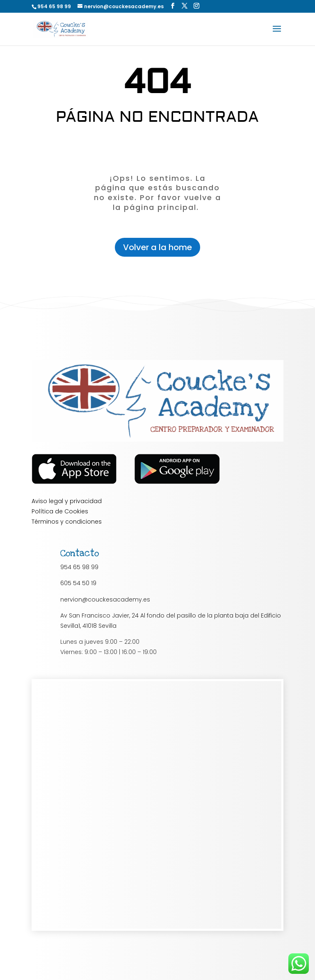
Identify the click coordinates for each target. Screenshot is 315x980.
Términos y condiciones (67, 522)
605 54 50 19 (78, 583)
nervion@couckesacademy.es (105, 599)
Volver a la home (157, 247)
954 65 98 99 (79, 567)
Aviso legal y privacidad (67, 501)
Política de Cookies (60, 511)
